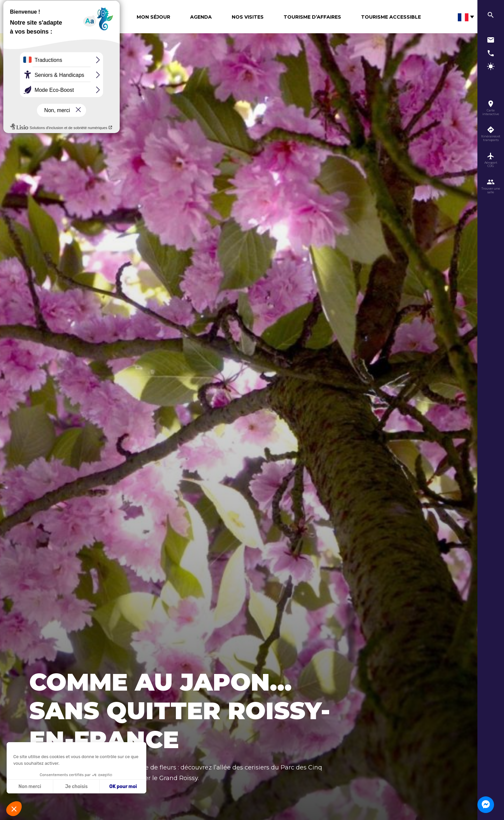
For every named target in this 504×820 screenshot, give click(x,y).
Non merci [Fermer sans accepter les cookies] (30, 787)
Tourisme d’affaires (312, 17)
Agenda (201, 17)
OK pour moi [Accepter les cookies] (123, 787)
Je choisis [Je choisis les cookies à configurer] (76, 787)
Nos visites (248, 17)
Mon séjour (153, 17)
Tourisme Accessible (391, 17)
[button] (14, 809)
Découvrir (102, 17)
